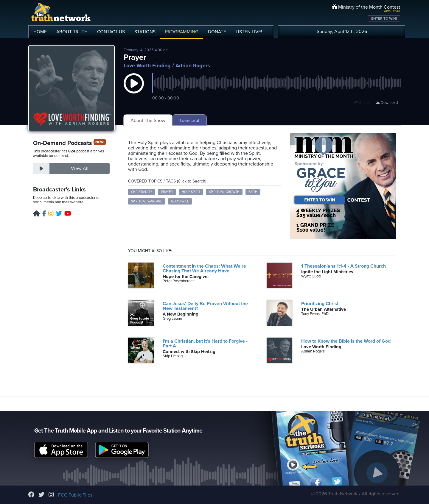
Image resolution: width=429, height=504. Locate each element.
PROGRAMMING (182, 32)
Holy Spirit (191, 192)
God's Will (180, 201)
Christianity (142, 192)
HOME (40, 32)
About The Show (148, 121)
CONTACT (111, 32)
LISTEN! (249, 32)
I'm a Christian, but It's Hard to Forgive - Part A (205, 344)
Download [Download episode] (387, 103)
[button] (134, 89)
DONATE (217, 32)
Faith (253, 192)
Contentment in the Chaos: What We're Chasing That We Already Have (204, 269)
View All (80, 168)
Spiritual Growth (224, 192)
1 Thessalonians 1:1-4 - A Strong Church (343, 266)
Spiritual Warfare (147, 201)
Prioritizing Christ (320, 304)
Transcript (189, 121)
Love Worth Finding (147, 65)
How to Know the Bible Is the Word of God (346, 341)
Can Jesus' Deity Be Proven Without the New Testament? (205, 306)
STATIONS (145, 32)
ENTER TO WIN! (384, 18)
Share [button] (362, 103)
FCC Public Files (75, 495)
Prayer (167, 192)
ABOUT (72, 32)
